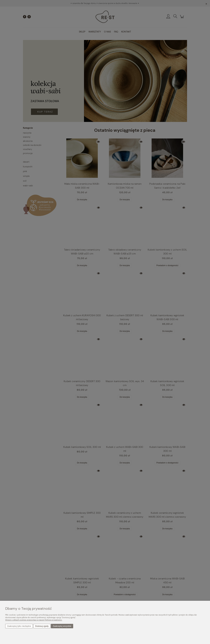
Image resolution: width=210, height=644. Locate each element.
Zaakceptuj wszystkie (62, 626)
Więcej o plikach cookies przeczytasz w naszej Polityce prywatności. (34, 620)
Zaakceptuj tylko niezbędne (19, 626)
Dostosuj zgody (42, 626)
